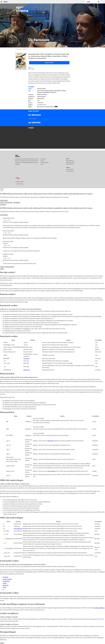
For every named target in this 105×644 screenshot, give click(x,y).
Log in (42, 164)
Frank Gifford (46, 92)
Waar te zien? (49, 63)
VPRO (22, 182)
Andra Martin (57, 91)
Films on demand (70, 164)
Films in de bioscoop (70, 162)
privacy (22, 184)
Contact (42, 161)
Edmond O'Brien (49, 91)
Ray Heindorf (41, 99)
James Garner (41, 91)
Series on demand (70, 171)
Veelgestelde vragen (45, 163)
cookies (18, 184)
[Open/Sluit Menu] (1, 2)
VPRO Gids (18, 182)
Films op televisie (70, 161)
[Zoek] (92, 2)
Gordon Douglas (41, 89)
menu (6, 2)
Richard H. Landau (42, 94)
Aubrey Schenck (41, 97)
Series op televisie (70, 169)
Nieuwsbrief (43, 159)
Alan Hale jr (53, 92)
